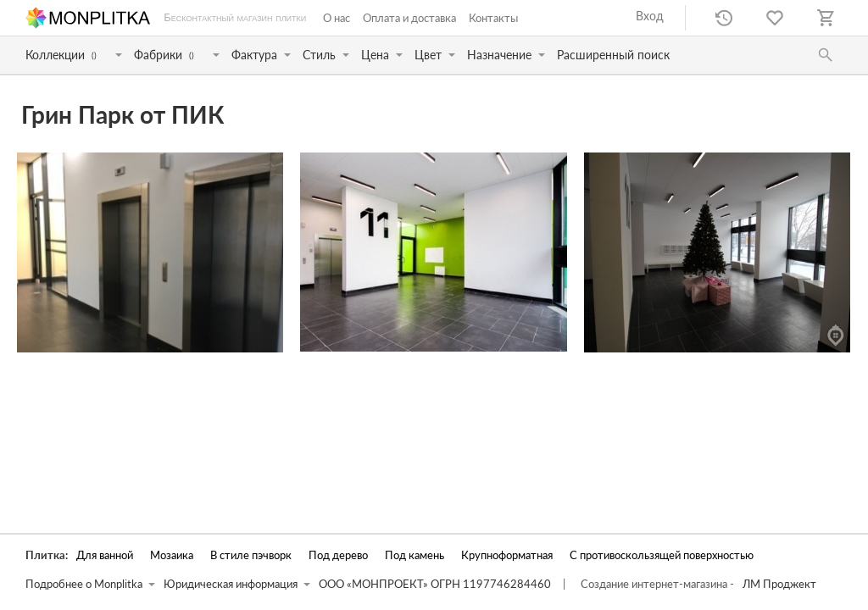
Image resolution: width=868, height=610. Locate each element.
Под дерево (338, 555)
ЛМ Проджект (779, 584)
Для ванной (105, 555)
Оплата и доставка (409, 18)
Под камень (415, 555)
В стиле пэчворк (251, 555)
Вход (650, 16)
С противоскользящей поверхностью (662, 555)
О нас (337, 18)
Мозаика (172, 555)
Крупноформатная (507, 555)
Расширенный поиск (613, 55)
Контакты (493, 18)
